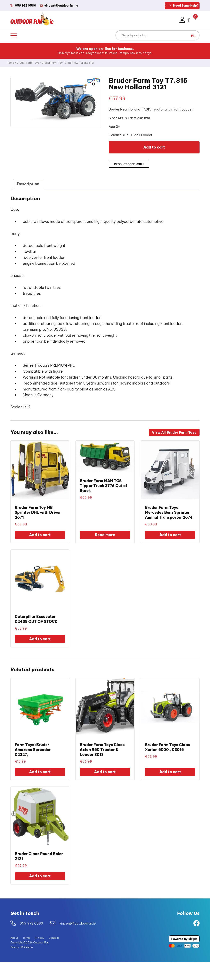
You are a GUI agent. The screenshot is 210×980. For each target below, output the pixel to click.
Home (10, 63)
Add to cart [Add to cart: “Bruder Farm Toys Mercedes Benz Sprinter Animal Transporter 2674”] (170, 535)
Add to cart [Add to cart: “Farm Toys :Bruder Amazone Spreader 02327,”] (40, 772)
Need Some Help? (182, 6)
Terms (26, 938)
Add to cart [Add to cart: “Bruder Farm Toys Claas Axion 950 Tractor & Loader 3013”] (105, 772)
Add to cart (154, 147)
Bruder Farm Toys (28, 63)
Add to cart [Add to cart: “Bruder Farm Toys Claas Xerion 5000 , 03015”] (170, 772)
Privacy (39, 938)
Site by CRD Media (22, 947)
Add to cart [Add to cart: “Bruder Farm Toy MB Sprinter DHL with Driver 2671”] (40, 535)
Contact (54, 938)
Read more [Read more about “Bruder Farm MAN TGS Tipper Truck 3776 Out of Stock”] (105, 535)
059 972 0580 (31, 923)
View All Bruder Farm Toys (174, 432)
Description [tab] (28, 184)
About (14, 938)
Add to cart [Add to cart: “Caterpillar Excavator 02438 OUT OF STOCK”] (40, 639)
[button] (193, 35)
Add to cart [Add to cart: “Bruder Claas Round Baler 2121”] (40, 876)
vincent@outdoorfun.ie (78, 923)
